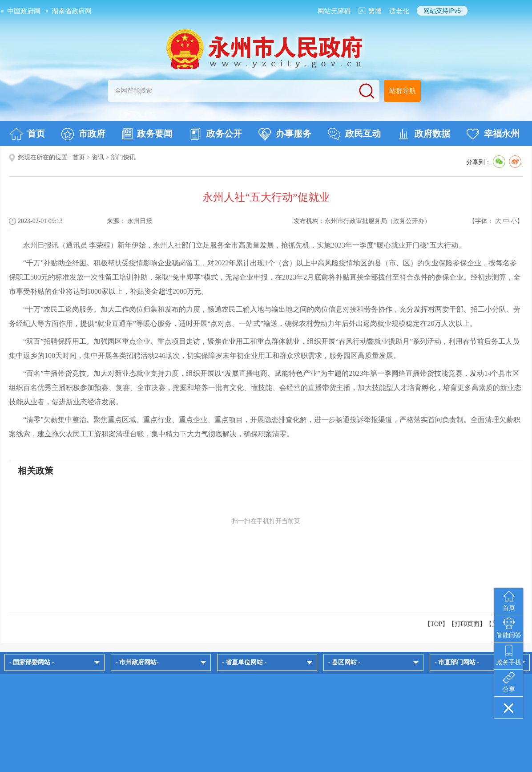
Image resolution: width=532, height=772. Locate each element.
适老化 (399, 11)
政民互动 (354, 134)
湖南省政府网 (72, 11)
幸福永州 (493, 134)
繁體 (375, 11)
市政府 (83, 134)
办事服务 (285, 134)
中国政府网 (24, 11)
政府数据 (424, 134)
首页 (27, 134)
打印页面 (467, 624)
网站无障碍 (334, 11)
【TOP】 (436, 624)
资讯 (98, 157)
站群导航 (403, 91)
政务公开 (216, 134)
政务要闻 (147, 134)
